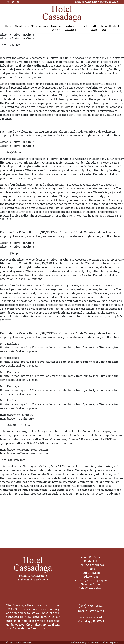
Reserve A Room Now (87, 2)
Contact (114, 26)
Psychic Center (56, 28)
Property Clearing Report (91, 580)
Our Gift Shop (91, 573)
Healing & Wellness (70, 28)
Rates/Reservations (36, 26)
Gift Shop (94, 28)
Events (84, 26)
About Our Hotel (91, 557)
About (18, 26)
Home (9, 26)
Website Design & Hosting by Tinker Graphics (94, 642)
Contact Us (91, 561)
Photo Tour (103, 28)
